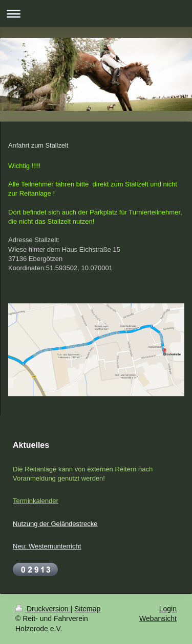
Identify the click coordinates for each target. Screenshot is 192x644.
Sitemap (87, 609)
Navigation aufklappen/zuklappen (96, 14)
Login (168, 609)
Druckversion (43, 609)
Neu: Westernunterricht (47, 546)
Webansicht (158, 618)
